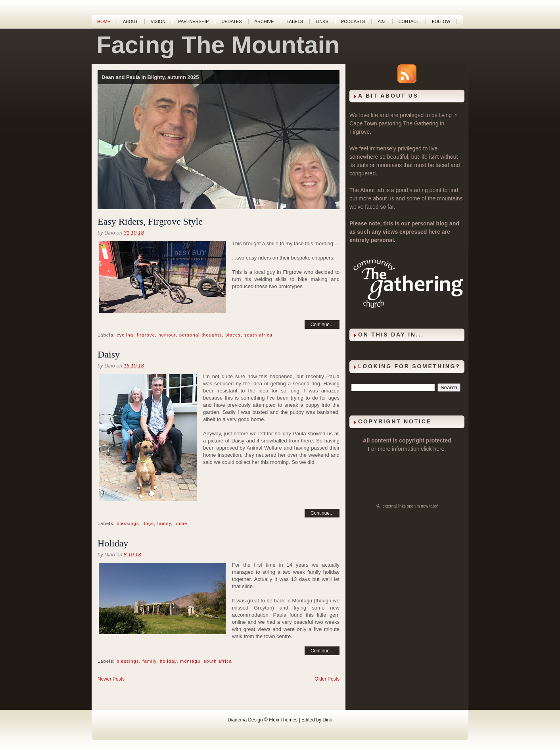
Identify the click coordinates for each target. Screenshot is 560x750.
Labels (295, 21)
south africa (258, 335)
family (164, 523)
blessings (128, 523)
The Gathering (421, 123)
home (181, 523)
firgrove (146, 335)
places (233, 335)
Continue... (322, 325)
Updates (231, 21)
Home (104, 21)
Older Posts (327, 679)
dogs (148, 523)
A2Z (382, 21)
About (130, 21)
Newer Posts (111, 679)
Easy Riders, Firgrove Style (150, 221)
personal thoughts (201, 335)
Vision (158, 21)
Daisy (109, 354)
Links (322, 21)
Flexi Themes (283, 720)
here (439, 449)
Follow (441, 21)
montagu (190, 661)
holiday (168, 661)
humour (167, 335)
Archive (264, 21)
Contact (409, 21)
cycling (125, 335)
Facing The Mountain (218, 45)
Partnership (193, 21)
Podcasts (353, 21)
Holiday (113, 543)
